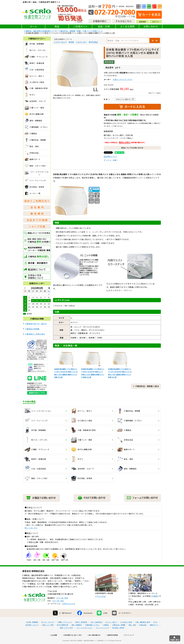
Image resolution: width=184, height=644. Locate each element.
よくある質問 (127, 26)
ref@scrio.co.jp (69, 611)
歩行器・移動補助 (32, 630)
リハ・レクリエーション (84, 635)
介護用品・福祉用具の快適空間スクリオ (40, 31)
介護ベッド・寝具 (48, 632)
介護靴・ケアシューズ (65, 630)
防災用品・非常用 (118, 635)
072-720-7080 (62, 605)
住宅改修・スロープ (32, 632)
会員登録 (142, 22)
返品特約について (111, 157)
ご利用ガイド (80, 26)
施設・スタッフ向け (67, 635)
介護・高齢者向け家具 (143, 630)
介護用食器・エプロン (92, 632)
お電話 (155, 604)
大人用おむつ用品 (126, 630)
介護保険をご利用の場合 (35, 334)
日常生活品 (143, 632)
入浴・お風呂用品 (96, 630)
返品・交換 (104, 26)
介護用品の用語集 (32, 329)
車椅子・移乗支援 (81, 630)
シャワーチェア (60, 42)
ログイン (156, 22)
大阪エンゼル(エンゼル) (123, 79)
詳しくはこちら (31, 528)
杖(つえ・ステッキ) (48, 630)
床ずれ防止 (93, 42)
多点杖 (71, 42)
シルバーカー (81, 42)
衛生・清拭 (132, 632)
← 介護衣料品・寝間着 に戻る (146, 386)
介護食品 (106, 632)
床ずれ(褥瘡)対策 (62, 632)
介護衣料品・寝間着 (67, 31)
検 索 (155, 41)
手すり (155, 630)
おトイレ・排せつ (111, 630)
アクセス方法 (100, 604)
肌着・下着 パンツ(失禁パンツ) (90, 31)
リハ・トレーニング (103, 635)
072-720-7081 (58, 608)
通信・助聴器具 (77, 632)
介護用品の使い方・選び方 (36, 324)
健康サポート (154, 632)
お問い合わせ (151, 26)
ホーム (34, 26)
